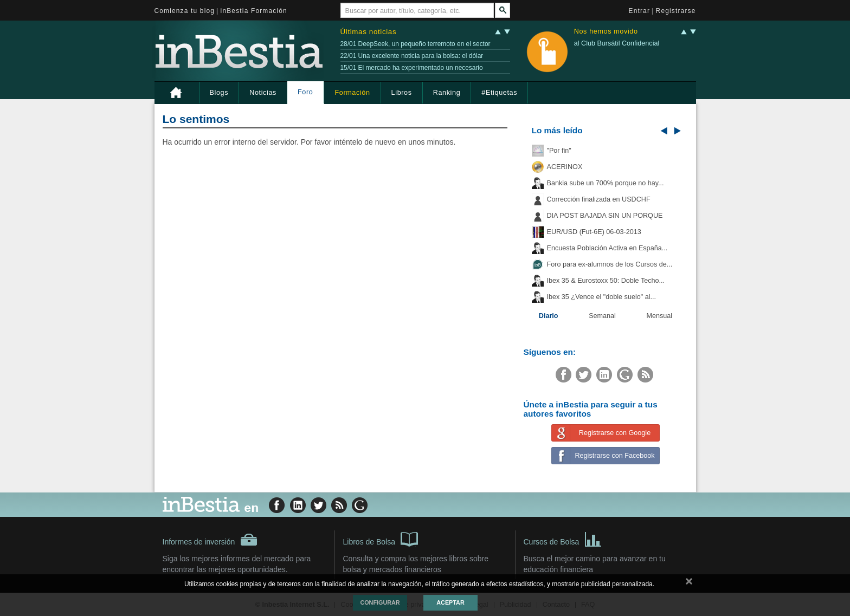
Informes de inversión (210, 540)
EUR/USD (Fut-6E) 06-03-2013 (594, 232)
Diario (549, 316)
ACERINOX (565, 167)
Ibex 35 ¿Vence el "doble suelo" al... (601, 297)
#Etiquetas (499, 93)
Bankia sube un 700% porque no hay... (606, 183)
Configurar (380, 602)
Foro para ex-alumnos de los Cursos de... (610, 264)
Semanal (602, 316)
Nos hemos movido (606, 32)
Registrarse (676, 11)
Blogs (219, 93)
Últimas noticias (369, 32)
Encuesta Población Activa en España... (607, 248)
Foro (305, 92)
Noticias (263, 93)
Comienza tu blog (185, 11)
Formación (352, 93)
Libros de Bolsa (381, 539)
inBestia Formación (254, 11)
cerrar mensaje (689, 583)
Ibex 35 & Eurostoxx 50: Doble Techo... (606, 281)
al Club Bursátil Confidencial (617, 43)
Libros (402, 93)
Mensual (660, 316)
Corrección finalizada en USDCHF (599, 199)
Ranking (447, 93)
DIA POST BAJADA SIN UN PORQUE (605, 216)
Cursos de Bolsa (563, 539)
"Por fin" (559, 151)
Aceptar (450, 602)
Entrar (640, 11)
